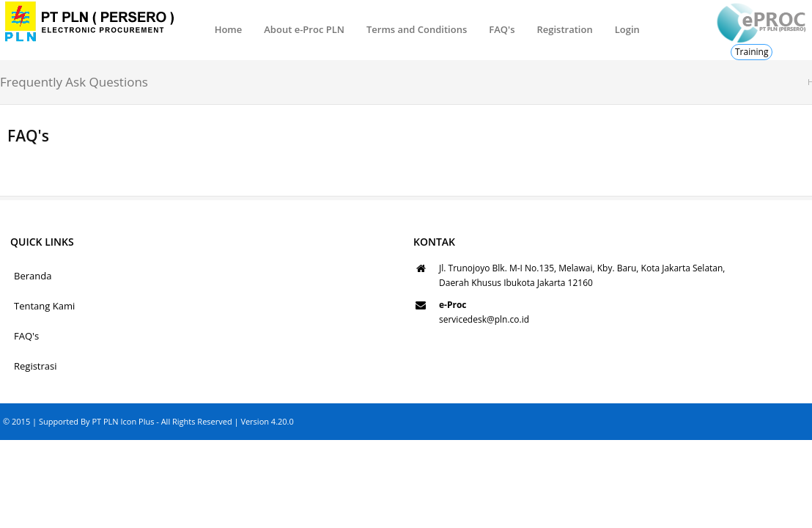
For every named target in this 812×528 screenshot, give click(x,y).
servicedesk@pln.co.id (484, 319)
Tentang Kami (44, 306)
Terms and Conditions (417, 29)
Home (229, 29)
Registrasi (36, 366)
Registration (564, 29)
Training (752, 52)
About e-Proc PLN (304, 29)
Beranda (33, 276)
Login (627, 29)
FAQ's (502, 29)
